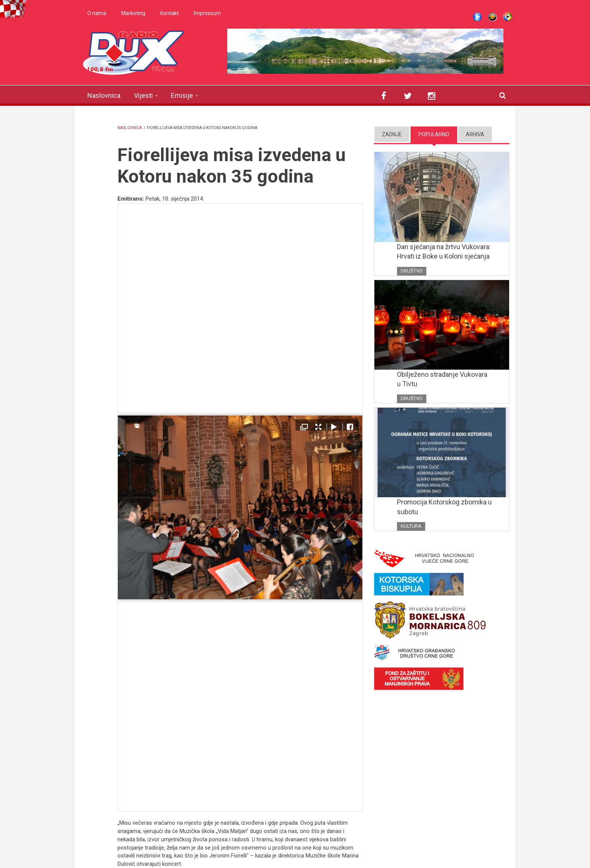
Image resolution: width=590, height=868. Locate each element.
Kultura (411, 526)
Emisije (182, 95)
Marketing (133, 13)
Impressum (207, 13)
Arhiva (475, 134)
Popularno (434, 134)
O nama (97, 13)
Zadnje (392, 134)
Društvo (412, 271)
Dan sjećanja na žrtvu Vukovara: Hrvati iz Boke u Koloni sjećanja (444, 252)
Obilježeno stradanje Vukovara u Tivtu (442, 379)
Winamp (493, 17)
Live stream (477, 17)
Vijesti (143, 95)
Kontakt (170, 13)
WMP (508, 17)
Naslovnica (104, 95)
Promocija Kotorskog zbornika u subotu (445, 507)
